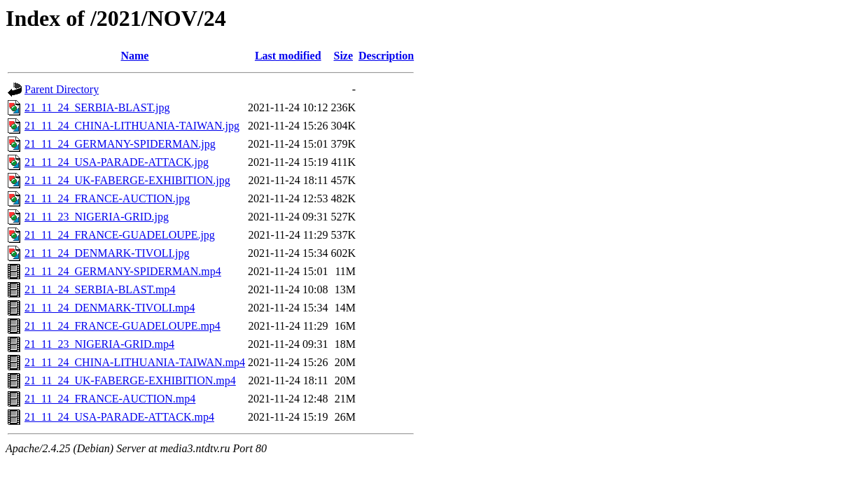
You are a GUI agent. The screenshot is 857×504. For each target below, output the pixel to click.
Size (343, 56)
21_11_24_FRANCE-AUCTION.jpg (107, 198)
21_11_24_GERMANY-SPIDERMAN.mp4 (123, 271)
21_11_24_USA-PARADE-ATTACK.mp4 (119, 417)
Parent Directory (62, 89)
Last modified (288, 56)
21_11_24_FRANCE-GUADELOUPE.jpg (120, 235)
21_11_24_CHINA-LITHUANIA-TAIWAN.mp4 (135, 362)
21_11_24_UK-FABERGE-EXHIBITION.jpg (127, 180)
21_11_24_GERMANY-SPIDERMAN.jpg (120, 144)
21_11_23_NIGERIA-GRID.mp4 (99, 344)
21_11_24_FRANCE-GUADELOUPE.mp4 (123, 326)
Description (386, 56)
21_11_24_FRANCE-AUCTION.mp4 (110, 399)
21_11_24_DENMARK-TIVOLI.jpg (107, 253)
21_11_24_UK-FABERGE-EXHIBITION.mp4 (130, 380)
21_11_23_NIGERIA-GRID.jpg (97, 217)
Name (134, 56)
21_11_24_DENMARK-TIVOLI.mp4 (110, 308)
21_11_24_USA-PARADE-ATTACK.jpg (117, 162)
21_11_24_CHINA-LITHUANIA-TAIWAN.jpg (132, 126)
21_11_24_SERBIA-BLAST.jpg (97, 107)
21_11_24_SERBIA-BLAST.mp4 (100, 289)
